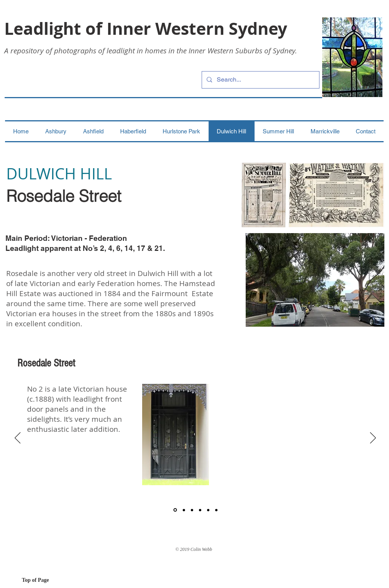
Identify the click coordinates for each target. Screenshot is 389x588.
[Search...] (260, 80)
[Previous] (18, 438)
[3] (192, 510)
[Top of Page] (49, 580)
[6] (216, 510)
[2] (184, 510)
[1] (175, 510)
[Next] (373, 438)
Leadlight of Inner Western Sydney (146, 28)
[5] (208, 510)
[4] (200, 510)
